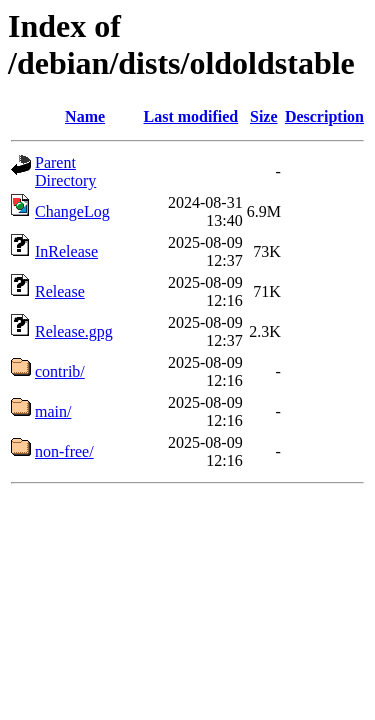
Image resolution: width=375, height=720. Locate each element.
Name (85, 116)
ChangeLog (72, 211)
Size (264, 116)
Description (324, 116)
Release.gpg (74, 331)
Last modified (191, 116)
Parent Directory (65, 171)
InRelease (66, 251)
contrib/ (60, 371)
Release (60, 291)
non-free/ (64, 451)
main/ (53, 411)
